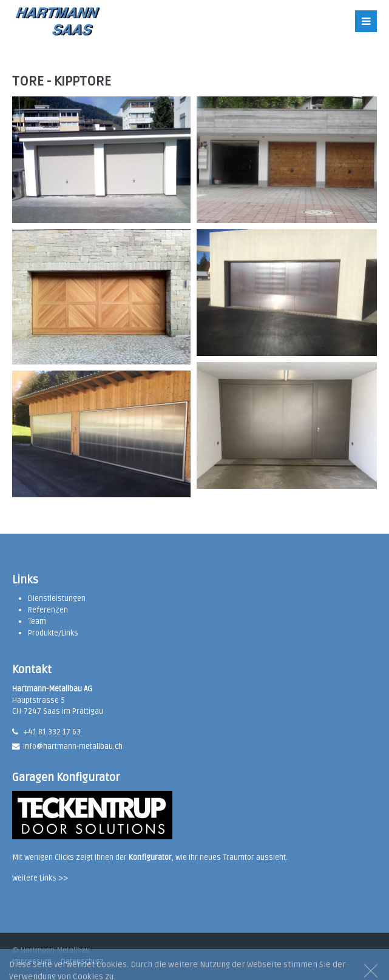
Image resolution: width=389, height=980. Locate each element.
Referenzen (48, 610)
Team (37, 622)
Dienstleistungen (57, 599)
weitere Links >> (40, 878)
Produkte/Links (53, 633)
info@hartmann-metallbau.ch (73, 747)
